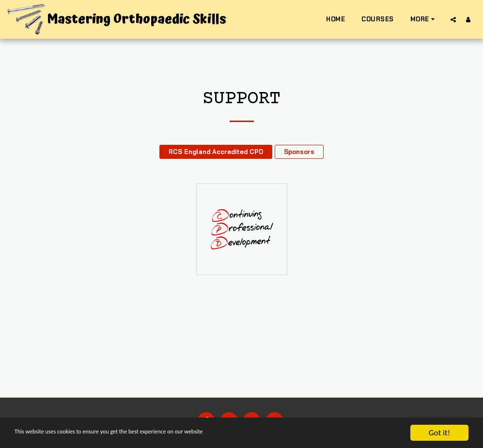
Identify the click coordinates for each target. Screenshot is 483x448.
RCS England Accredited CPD (216, 152)
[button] (453, 19)
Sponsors (299, 152)
